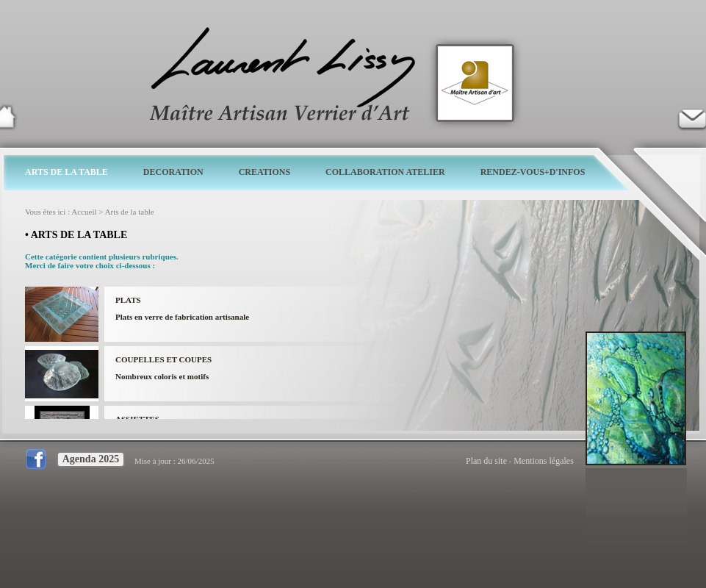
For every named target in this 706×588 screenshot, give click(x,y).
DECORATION (173, 172)
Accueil (84, 212)
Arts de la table (130, 212)
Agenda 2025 (91, 459)
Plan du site (486, 461)
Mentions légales (544, 461)
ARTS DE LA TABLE (66, 172)
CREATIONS (264, 172)
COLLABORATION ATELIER (385, 172)
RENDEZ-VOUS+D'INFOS (533, 172)
